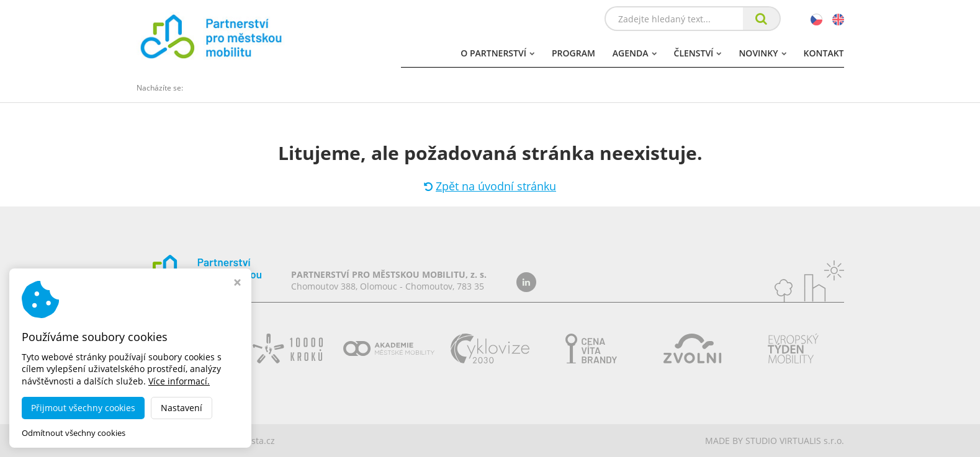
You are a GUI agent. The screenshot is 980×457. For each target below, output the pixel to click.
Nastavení (182, 408)
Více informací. (179, 381)
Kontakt (824, 53)
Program (573, 53)
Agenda (635, 53)
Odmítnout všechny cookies (74, 433)
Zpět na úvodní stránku (490, 186)
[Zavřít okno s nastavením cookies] (237, 284)
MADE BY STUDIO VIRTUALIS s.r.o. (775, 441)
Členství (698, 53)
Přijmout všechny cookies (83, 408)
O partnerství (497, 53)
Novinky (762, 53)
